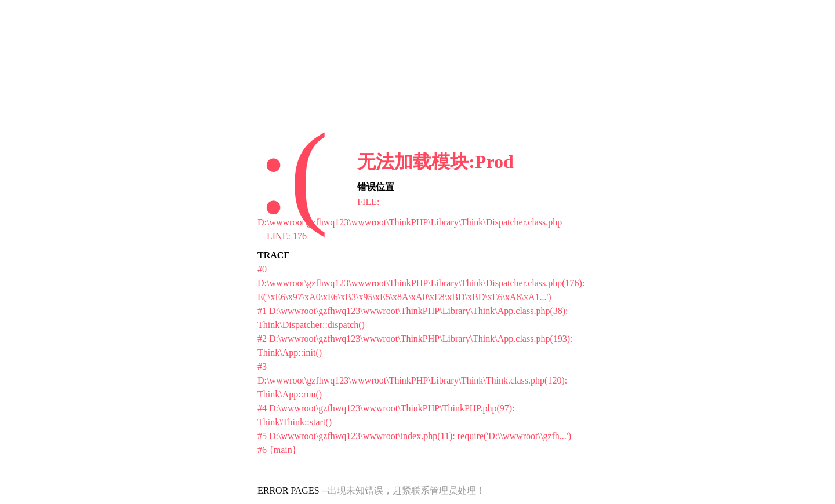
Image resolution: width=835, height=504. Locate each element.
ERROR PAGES (288, 490)
